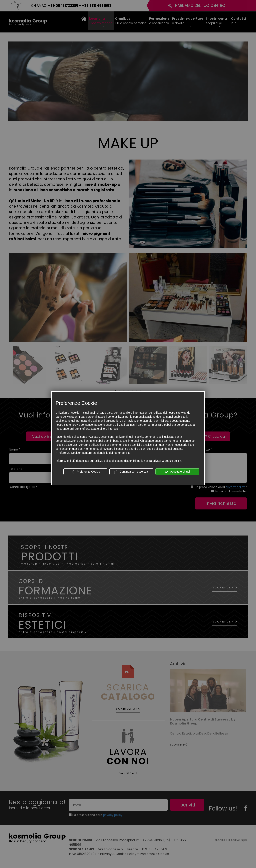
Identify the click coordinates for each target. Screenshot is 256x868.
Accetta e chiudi (177, 472)
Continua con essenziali (131, 472)
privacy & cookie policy (167, 461)
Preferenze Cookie (85, 472)
